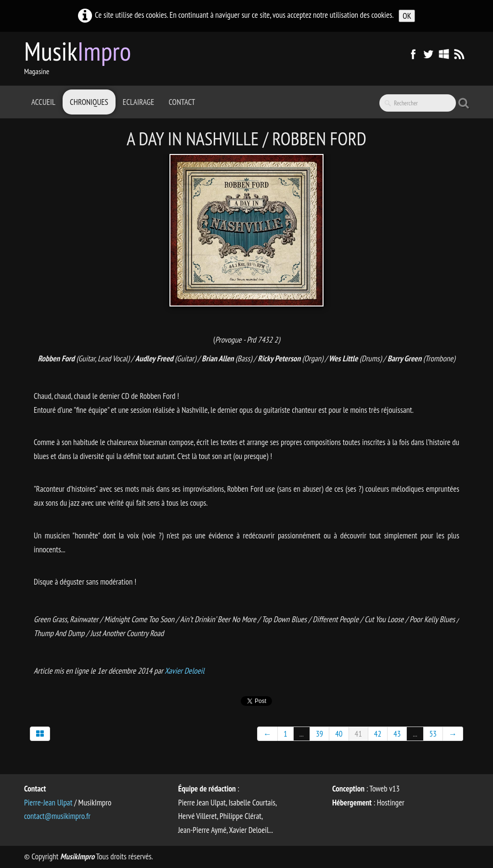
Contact (182, 102)
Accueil (43, 102)
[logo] (81, 58)
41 (358, 734)
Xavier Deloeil (184, 671)
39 (319, 734)
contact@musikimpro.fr (57, 816)
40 (339, 734)
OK (407, 16)
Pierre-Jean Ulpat (48, 803)
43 (397, 734)
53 (433, 734)
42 (378, 734)
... (302, 734)
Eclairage (138, 102)
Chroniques (89, 102)
